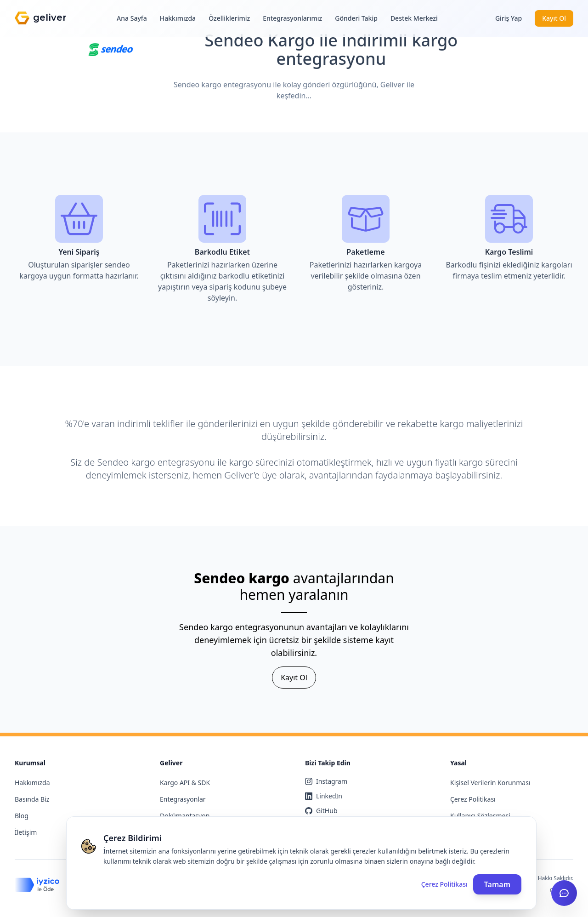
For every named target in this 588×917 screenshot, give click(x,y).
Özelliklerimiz (229, 18)
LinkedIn (324, 796)
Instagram (326, 781)
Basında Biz (32, 799)
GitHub (321, 811)
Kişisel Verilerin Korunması (490, 783)
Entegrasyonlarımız (292, 18)
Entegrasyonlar (183, 799)
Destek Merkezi (414, 18)
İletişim (26, 832)
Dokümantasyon (185, 816)
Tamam (497, 884)
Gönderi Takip (356, 18)
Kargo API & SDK (185, 783)
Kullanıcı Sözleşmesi (480, 816)
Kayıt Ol (554, 18)
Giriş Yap (509, 18)
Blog (22, 816)
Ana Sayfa (132, 18)
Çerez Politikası (473, 799)
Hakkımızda (178, 18)
